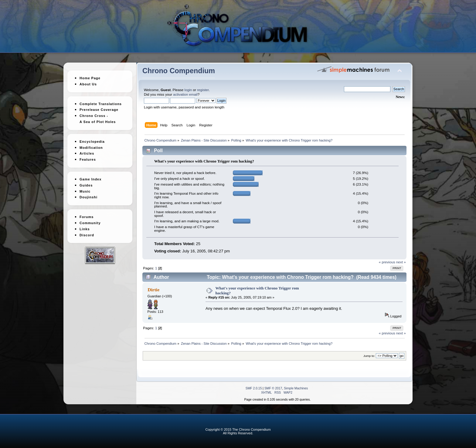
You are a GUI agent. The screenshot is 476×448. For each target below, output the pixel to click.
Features (88, 157)
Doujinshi (88, 195)
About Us (88, 84)
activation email (185, 94)
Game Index (90, 177)
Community (90, 221)
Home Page (90, 78)
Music (85, 189)
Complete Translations (101, 104)
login (188, 90)
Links (85, 227)
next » (401, 262)
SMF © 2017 (273, 388)
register (203, 90)
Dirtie (153, 290)
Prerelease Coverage (99, 110)
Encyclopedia (92, 139)
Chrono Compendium (179, 71)
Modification (91, 145)
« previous (387, 262)
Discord (87, 233)
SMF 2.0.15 (254, 388)
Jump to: (369, 356)
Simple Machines (296, 388)
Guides (86, 183)
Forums (87, 214)
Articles (87, 151)
